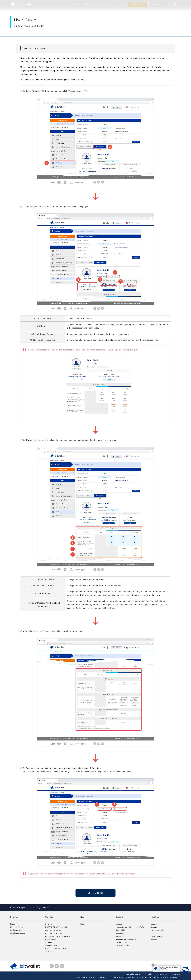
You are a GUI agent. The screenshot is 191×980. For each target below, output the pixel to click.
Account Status (51, 945)
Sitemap (154, 939)
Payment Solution (158, 930)
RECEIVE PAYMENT (54, 933)
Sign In (156, 4)
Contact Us (120, 933)
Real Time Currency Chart (56, 949)
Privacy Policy (156, 936)
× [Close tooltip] (153, 965)
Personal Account (17, 927)
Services (87, 4)
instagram (57, 966)
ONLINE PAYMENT (53, 930)
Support (106, 4)
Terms (153, 933)
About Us (118, 4)
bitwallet (21, 4)
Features (75, 4)
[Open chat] (186, 970)
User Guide (120, 930)
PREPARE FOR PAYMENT (56, 927)
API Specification (122, 945)
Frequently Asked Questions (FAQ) (130, 927)
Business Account (17, 930)
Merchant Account (18, 933)
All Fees (49, 942)
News (98, 4)
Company (154, 927)
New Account (51, 939)
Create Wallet (137, 4)
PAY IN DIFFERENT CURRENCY (59, 936)
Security (49, 952)
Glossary (119, 936)
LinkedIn (62, 966)
